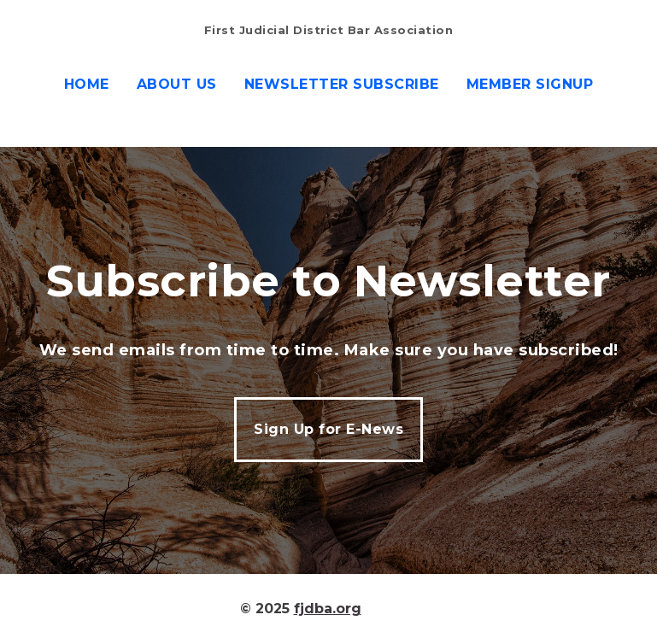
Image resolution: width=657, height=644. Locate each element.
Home (87, 84)
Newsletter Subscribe (342, 84)
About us (177, 84)
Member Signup (530, 84)
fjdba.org (328, 609)
